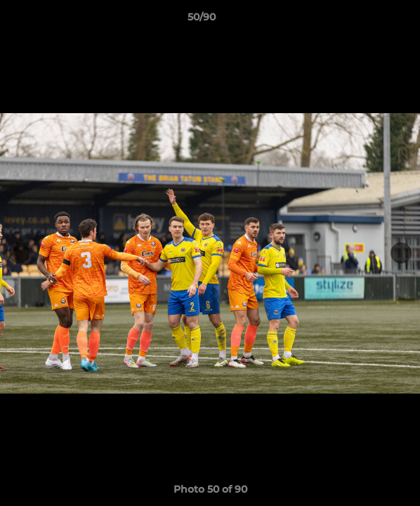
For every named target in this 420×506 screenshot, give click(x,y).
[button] (369, 20)
